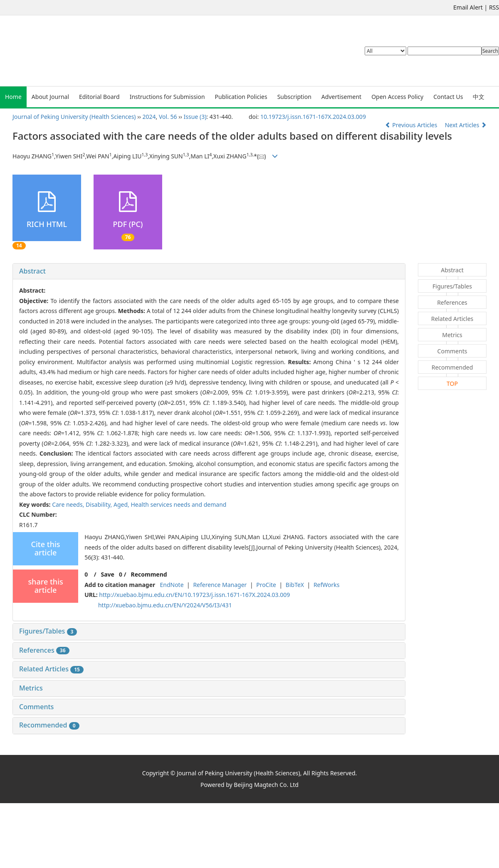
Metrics (31, 688)
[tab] (209, 271)
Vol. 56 (168, 117)
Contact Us (448, 97)
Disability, (100, 504)
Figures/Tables (48, 631)
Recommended (49, 725)
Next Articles (466, 125)
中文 (479, 97)
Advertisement (341, 97)
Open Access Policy (397, 97)
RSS (494, 7)
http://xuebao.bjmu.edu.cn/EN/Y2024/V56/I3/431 (165, 605)
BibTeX (295, 585)
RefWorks (327, 585)
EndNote (172, 585)
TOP (452, 383)
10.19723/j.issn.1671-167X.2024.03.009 (313, 117)
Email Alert (468, 7)
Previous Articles (412, 125)
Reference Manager (220, 585)
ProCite (266, 585)
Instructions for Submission (167, 97)
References (44, 650)
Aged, (122, 504)
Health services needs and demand (178, 504)
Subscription (294, 97)
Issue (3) (195, 117)
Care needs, (69, 504)
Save (107, 574)
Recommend (149, 574)
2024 (149, 117)
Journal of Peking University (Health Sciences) (74, 117)
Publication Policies (241, 97)
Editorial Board (99, 97)
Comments (36, 707)
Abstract (32, 271)
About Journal (50, 97)
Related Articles (51, 669)
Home (13, 97)
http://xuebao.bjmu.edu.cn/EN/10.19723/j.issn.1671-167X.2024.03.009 (194, 595)
